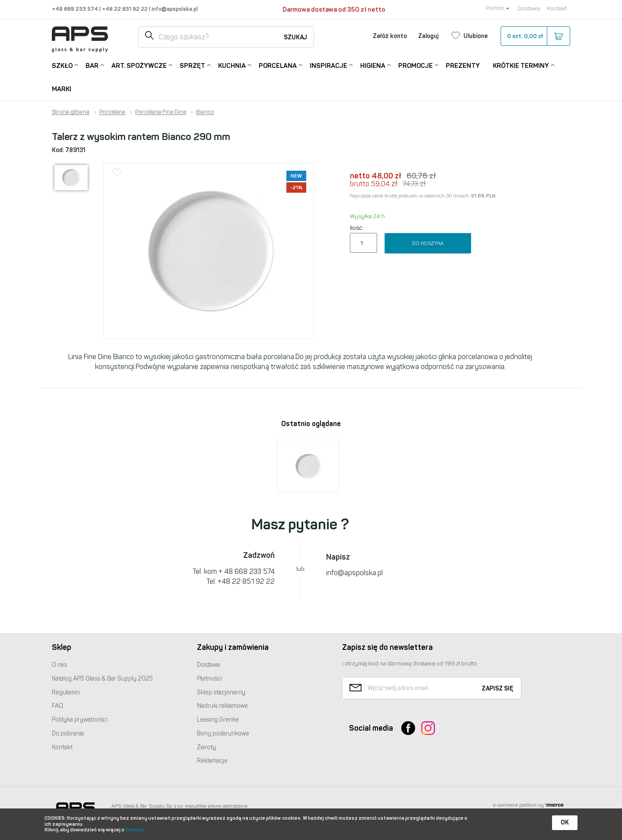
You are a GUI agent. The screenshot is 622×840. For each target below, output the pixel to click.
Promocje (416, 65)
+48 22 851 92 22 (125, 9)
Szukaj (295, 37)
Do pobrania (68, 733)
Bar (92, 65)
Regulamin (66, 692)
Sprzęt (192, 65)
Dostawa (529, 8)
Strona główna (71, 112)
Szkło (62, 65)
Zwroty (206, 747)
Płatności (209, 679)
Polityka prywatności (80, 720)
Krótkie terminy (521, 65)
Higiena (373, 65)
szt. (535, 36)
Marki (62, 89)
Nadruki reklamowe (222, 706)
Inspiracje (328, 65)
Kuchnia (232, 65)
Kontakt (557, 8)
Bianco (205, 112)
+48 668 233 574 (76, 9)
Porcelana (278, 65)
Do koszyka (428, 243)
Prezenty (463, 66)
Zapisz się (497, 689)
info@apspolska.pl (174, 9)
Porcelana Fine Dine (161, 112)
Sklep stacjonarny (221, 692)
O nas (59, 665)
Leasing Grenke (218, 720)
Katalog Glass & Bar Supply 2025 (102, 679)
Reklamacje (212, 761)
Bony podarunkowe (223, 733)
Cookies (135, 830)
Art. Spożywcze (139, 65)
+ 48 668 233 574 (247, 571)
